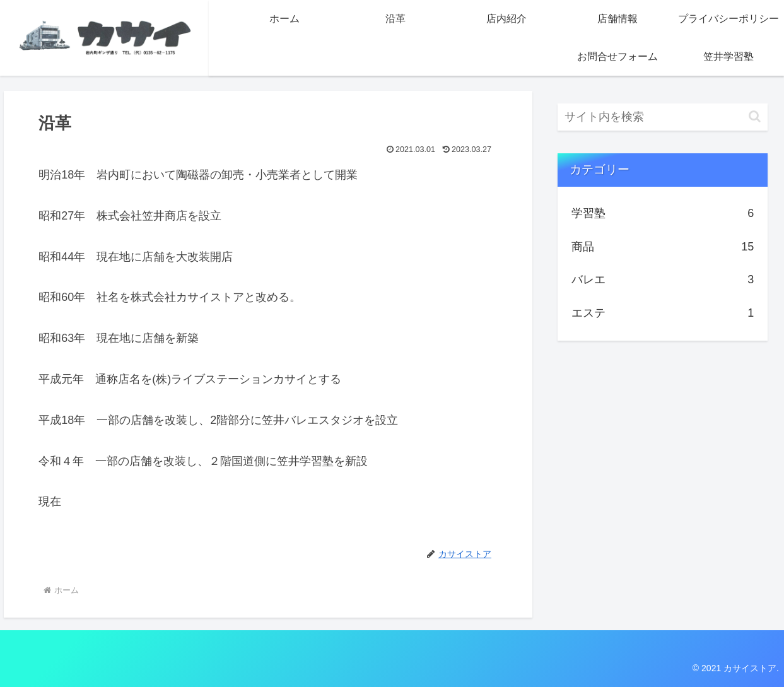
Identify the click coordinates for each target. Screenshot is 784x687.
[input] (663, 117)
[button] (755, 116)
